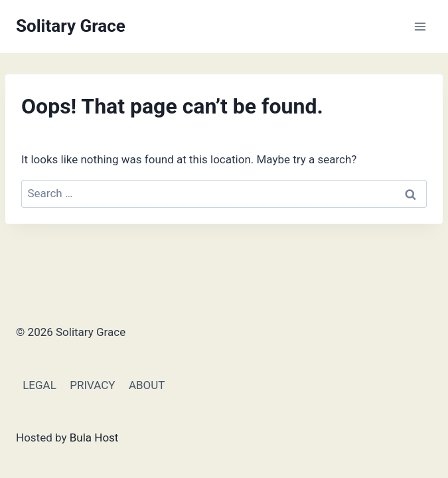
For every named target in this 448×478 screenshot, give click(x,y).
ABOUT (147, 385)
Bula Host (94, 438)
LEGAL (39, 385)
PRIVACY (92, 385)
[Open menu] (420, 26)
